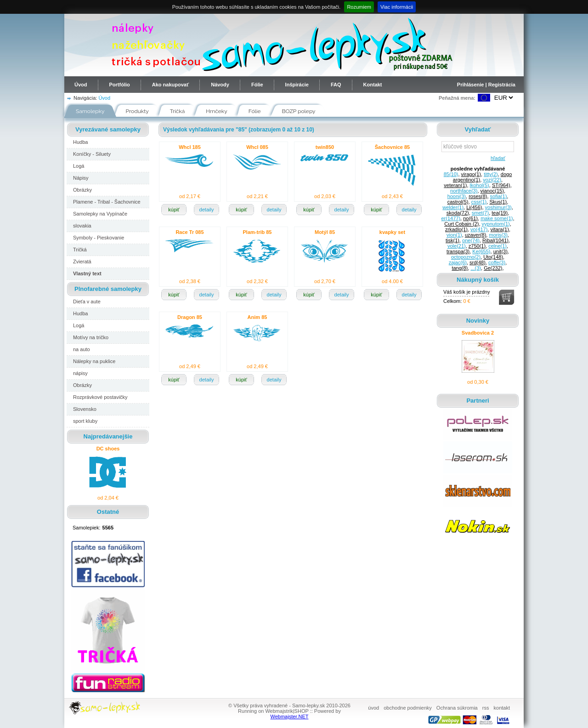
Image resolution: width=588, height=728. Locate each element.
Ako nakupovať (170, 85)
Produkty (137, 111)
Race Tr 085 (189, 232)
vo (479, 229)
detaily (207, 210)
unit (500, 251)
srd (478, 262)
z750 (477, 246)
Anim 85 (257, 317)
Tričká (178, 111)
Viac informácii (397, 7)
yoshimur (498, 207)
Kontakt (373, 85)
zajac (458, 262)
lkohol (480, 185)
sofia (499, 196)
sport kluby (85, 421)
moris (498, 235)
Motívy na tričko (91, 337)
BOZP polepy (299, 111)
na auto (82, 349)
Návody (220, 85)
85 (451, 174)
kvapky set (392, 232)
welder (453, 207)
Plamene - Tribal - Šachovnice (107, 202)
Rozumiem (359, 7)
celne (498, 246)
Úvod (81, 85)
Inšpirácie (297, 85)
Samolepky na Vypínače (100, 214)
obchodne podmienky (408, 708)
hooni (457, 196)
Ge (493, 268)
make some (497, 218)
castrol (458, 202)
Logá (79, 166)
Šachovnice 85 (392, 147)
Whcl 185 (190, 147)
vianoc (492, 191)
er (451, 218)
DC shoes (108, 449)
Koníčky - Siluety (92, 154)
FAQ (336, 85)
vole (457, 246)
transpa (458, 251)
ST (501, 185)
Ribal (495, 240)
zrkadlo (456, 229)
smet (480, 213)
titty (491, 174)
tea (500, 213)
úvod (373, 708)
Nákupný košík (478, 280)
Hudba (80, 142)
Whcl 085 (257, 147)
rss (486, 708)
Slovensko (85, 409)
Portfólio (120, 85)
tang (460, 268)
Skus (498, 202)
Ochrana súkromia (457, 708)
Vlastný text (87, 273)
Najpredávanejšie (108, 436)
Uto (493, 257)
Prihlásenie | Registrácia (486, 85)
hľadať (496, 158)
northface (464, 191)
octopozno (466, 257)
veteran (455, 185)
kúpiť (174, 210)
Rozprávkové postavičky (100, 397)
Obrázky (82, 190)
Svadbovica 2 (478, 333)
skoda (458, 213)
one (471, 240)
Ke (481, 251)
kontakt (502, 708)
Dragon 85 (190, 317)
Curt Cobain (461, 224)
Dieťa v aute (87, 301)
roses (478, 196)
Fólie (257, 85)
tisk (452, 240)
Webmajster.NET (290, 717)
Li (474, 207)
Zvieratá (82, 262)
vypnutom (496, 224)
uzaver (475, 235)
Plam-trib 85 (257, 232)
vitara (500, 229)
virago (471, 174)
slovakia (82, 226)
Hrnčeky (217, 111)
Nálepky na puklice (94, 361)
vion (454, 235)
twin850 (325, 147)
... (476, 268)
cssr (479, 202)
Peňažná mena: (457, 98)
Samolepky (90, 111)
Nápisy (81, 178)
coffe (497, 262)
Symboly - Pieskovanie (99, 238)
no (470, 218)
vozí (492, 180)
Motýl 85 (325, 232)
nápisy (80, 373)
